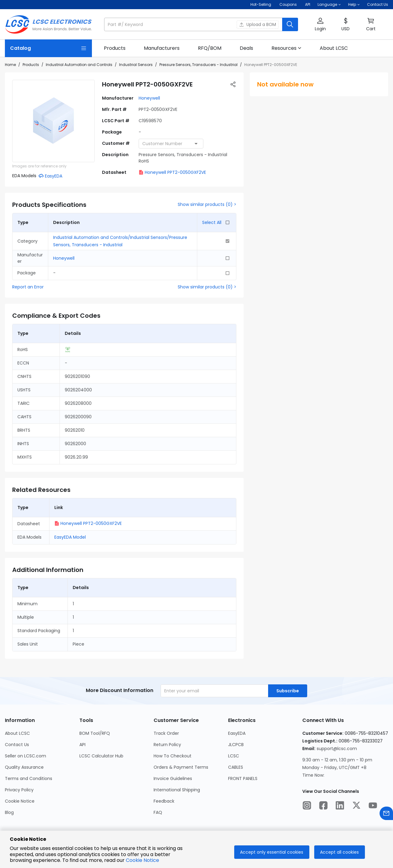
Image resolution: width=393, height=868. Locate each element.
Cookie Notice (142, 860)
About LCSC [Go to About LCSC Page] (17, 733)
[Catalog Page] (48, 48)
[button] (329, 5)
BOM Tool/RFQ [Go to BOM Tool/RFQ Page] (95, 733)
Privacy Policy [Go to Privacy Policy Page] (19, 790)
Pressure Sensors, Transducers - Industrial (198, 65)
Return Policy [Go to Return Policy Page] (167, 745)
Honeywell (149, 98)
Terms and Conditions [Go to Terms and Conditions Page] (29, 778)
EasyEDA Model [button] (70, 537)
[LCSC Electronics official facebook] (323, 806)
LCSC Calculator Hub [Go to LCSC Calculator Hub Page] (101, 756)
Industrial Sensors (136, 65)
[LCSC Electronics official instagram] (307, 806)
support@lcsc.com (337, 749)
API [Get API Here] (308, 4)
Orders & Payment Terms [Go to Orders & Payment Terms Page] (181, 767)
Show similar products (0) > (207, 204)
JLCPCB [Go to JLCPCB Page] (236, 745)
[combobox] (171, 144)
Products (31, 65)
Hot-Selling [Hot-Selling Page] (261, 4)
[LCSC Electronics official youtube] (373, 806)
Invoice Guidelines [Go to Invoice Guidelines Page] (173, 778)
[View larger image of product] (53, 121)
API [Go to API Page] (82, 745)
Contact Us (378, 4)
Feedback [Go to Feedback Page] (164, 801)
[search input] (194, 24)
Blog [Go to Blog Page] (9, 812)
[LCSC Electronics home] (48, 24)
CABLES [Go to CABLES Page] (236, 767)
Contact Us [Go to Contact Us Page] (17, 745)
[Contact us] (386, 814)
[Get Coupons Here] (288, 5)
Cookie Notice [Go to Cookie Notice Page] (20, 801)
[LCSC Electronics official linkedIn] (340, 806)
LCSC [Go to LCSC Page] (234, 756)
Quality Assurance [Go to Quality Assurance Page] (24, 767)
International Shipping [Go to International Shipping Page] (177, 790)
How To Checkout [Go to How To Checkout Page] (173, 756)
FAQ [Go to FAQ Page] (158, 812)
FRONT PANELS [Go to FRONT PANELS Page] (243, 778)
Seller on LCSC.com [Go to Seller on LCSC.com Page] (25, 756)
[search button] (290, 24)
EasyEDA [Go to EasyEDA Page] (237, 733)
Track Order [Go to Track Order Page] (166, 733)
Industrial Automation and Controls (79, 65)
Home (10, 65)
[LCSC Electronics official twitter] (356, 806)
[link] (115, 48)
